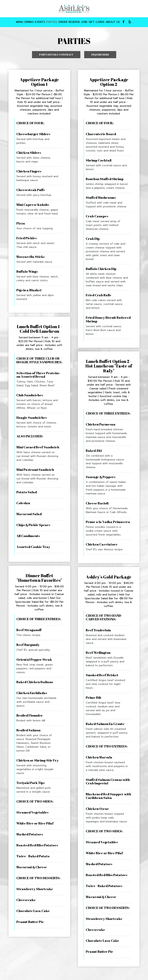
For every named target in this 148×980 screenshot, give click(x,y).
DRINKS (29, 22)
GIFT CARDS (97, 22)
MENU (20, 22)
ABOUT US (113, 22)
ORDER (63, 22)
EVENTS (40, 22)
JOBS (84, 22)
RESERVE (74, 22)
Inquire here (97, 55)
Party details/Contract (56, 55)
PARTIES (52, 22)
